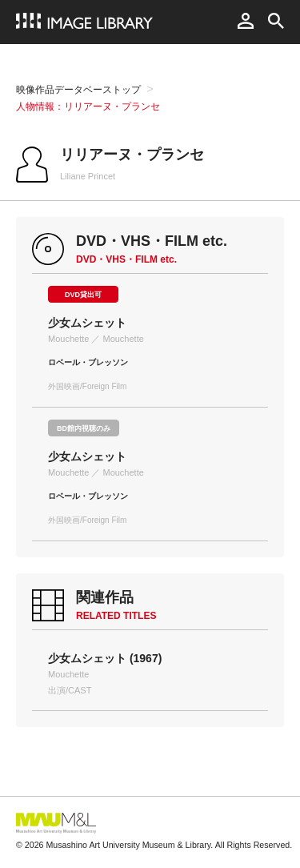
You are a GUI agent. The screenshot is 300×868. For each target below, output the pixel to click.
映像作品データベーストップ (78, 90)
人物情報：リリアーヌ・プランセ (88, 106)
